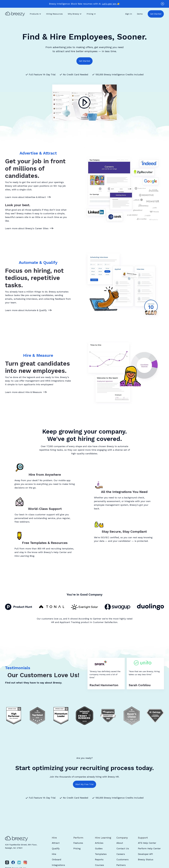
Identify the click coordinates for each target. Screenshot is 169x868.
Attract (56, 843)
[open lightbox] (84, 103)
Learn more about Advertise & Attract (25, 197)
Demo (140, 14)
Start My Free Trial (84, 784)
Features (78, 843)
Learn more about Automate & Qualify (26, 310)
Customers (122, 859)
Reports (99, 859)
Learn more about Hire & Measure (23, 392)
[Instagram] (25, 862)
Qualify (56, 848)
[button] (35, 14)
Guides (99, 848)
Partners (121, 865)
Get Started (156, 14)
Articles (99, 843)
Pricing (77, 848)
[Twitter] (7, 862)
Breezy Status (146, 859)
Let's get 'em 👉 (111, 4)
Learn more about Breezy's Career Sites (27, 228)
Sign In (129, 14)
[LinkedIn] (19, 862)
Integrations (58, 865)
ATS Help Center (147, 843)
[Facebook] (13, 862)
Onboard (57, 859)
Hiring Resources (54, 14)
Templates (101, 854)
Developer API (145, 854)
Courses (99, 865)
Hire (54, 854)
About (120, 843)
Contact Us (123, 848)
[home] (16, 14)
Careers (121, 854)
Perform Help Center (149, 848)
